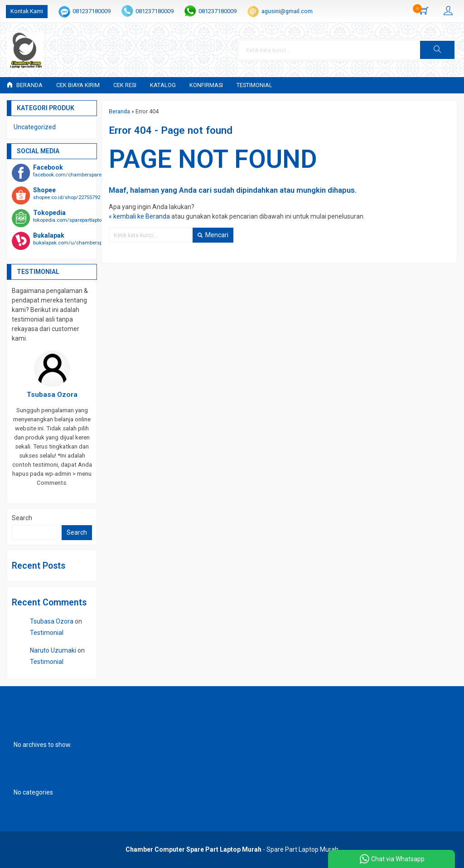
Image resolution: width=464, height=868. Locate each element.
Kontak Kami (27, 11)
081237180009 (92, 11)
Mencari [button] (213, 235)
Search (22, 518)
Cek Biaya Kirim (78, 85)
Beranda (25, 85)
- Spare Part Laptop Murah (232, 849)
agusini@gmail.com (287, 11)
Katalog (163, 85)
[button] (437, 50)
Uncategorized (35, 127)
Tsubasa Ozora (52, 621)
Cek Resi (125, 85)
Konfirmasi (206, 85)
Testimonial (254, 85)
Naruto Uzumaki (53, 650)
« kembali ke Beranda (139, 216)
